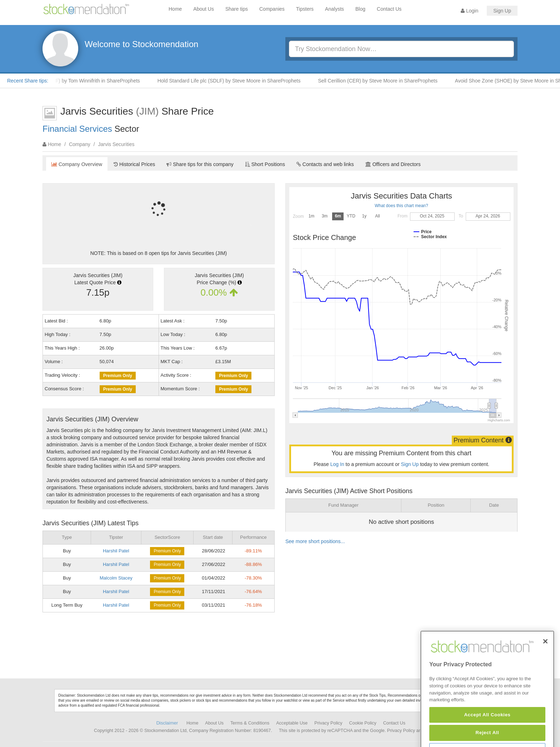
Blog (360, 9)
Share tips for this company (200, 164)
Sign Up (502, 11)
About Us (204, 9)
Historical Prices (134, 164)
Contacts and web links (325, 164)
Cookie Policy (363, 723)
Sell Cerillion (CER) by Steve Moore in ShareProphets (382, 81)
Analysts (334, 9)
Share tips (237, 9)
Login (469, 11)
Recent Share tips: (28, 81)
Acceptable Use (292, 723)
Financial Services (77, 129)
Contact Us (389, 9)
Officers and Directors (393, 164)
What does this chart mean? (401, 206)
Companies (272, 9)
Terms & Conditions (250, 723)
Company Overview (77, 164)
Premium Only (118, 376)
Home (175, 9)
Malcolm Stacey (116, 578)
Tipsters (305, 9)
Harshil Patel (116, 551)
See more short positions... (315, 541)
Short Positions (265, 164)
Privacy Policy (328, 723)
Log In (337, 464)
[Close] (545, 667)
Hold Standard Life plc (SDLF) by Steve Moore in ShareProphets (233, 81)
